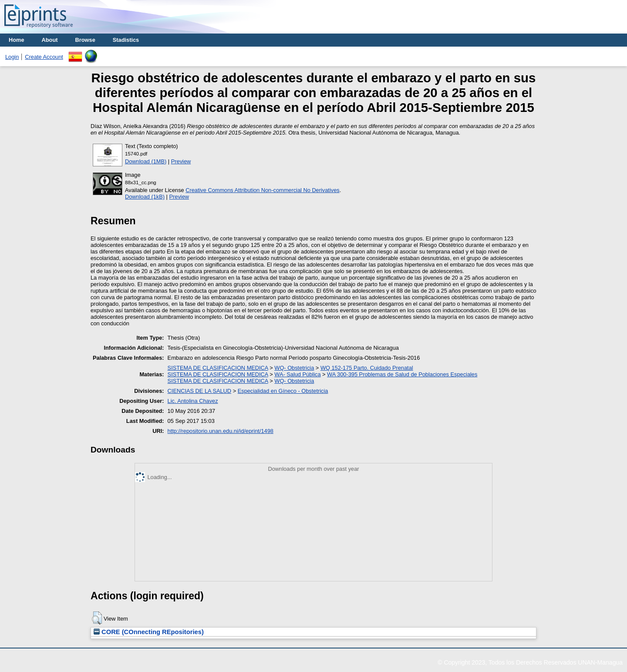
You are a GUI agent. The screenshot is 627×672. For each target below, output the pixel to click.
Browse (85, 40)
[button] (97, 618)
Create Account (44, 57)
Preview (181, 161)
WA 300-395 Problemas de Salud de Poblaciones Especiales (402, 374)
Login (12, 57)
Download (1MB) (146, 161)
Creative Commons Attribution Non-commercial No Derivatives (262, 190)
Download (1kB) (145, 197)
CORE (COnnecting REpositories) (149, 632)
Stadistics (126, 40)
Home (17, 40)
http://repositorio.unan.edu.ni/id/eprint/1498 (221, 431)
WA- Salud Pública (297, 374)
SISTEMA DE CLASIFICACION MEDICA (218, 368)
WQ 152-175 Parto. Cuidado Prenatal (367, 368)
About (50, 40)
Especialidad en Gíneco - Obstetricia (283, 391)
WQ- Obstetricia (294, 368)
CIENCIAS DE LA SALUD (200, 391)
